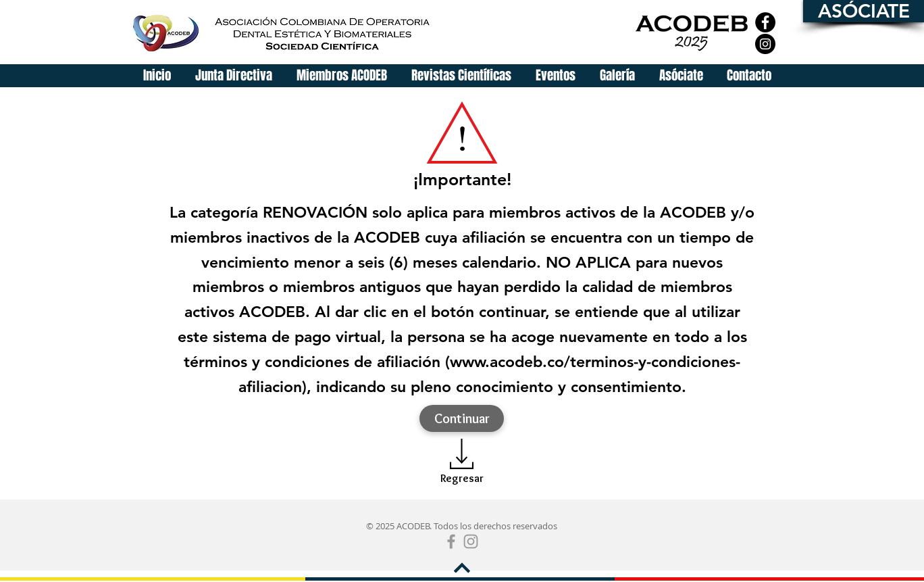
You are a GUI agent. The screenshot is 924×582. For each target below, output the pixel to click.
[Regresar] (462, 478)
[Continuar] (462, 418)
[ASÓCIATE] (864, 11)
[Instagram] (765, 44)
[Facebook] (765, 22)
